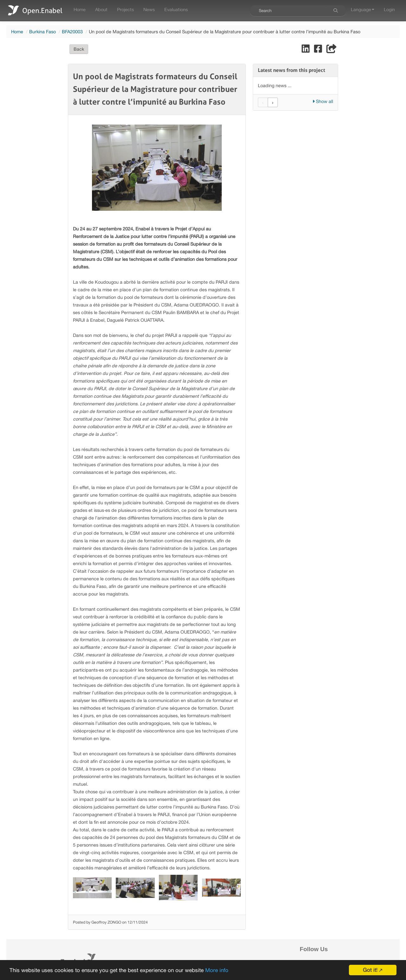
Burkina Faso (43, 32)
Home (80, 9)
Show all (323, 101)
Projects (125, 9)
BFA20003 (72, 32)
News (149, 9)
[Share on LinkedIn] (306, 50)
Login (389, 9)
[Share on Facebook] (319, 50)
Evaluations (176, 9)
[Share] (331, 50)
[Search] (336, 10)
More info (217, 970)
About (101, 9)
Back (79, 49)
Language (363, 9)
